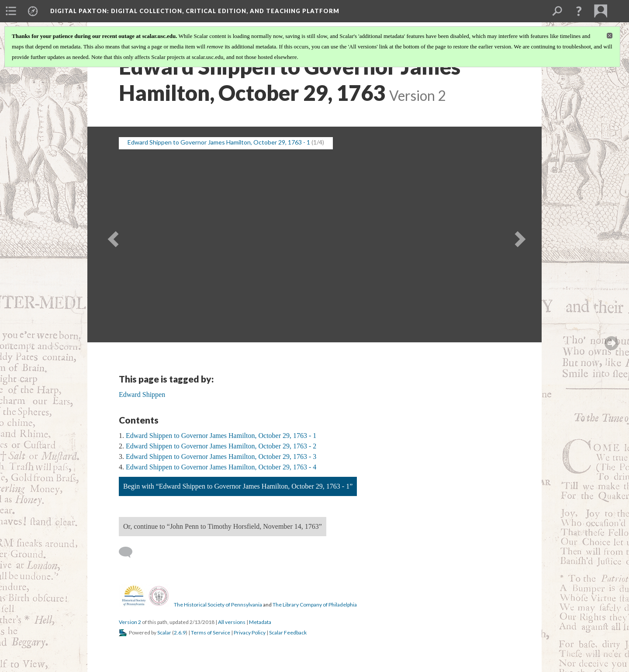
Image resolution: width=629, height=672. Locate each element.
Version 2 (130, 622)
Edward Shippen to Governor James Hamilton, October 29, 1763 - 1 (221, 436)
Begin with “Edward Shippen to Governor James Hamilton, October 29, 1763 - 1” (238, 486)
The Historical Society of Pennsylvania (218, 605)
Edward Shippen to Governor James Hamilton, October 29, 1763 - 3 (221, 457)
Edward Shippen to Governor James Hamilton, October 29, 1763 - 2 (221, 446)
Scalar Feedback (288, 632)
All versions (232, 622)
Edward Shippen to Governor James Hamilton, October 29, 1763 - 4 (221, 467)
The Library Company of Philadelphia (315, 605)
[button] (579, 11)
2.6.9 (180, 632)
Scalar (164, 632)
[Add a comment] (130, 552)
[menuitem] (11, 11)
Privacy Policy (250, 632)
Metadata (260, 622)
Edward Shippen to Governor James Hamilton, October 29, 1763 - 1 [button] (219, 142)
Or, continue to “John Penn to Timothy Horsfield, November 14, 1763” (223, 526)
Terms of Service (211, 632)
